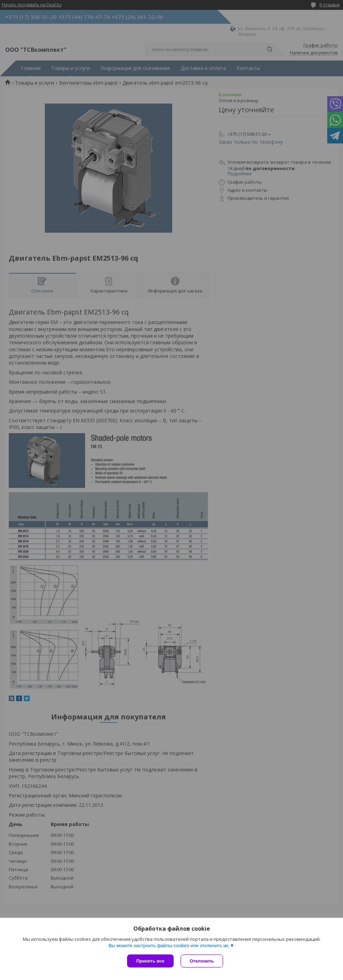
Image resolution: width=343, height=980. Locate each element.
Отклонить (202, 961)
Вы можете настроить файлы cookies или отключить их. (169, 946)
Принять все (150, 961)
